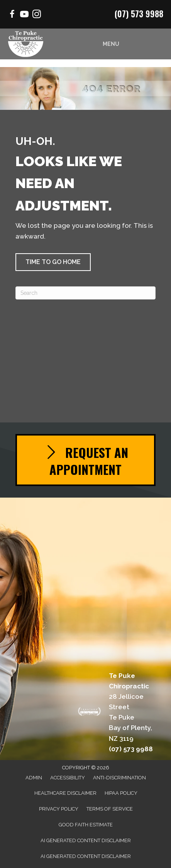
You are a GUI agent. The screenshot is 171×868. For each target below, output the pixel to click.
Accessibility (68, 778)
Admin (34, 778)
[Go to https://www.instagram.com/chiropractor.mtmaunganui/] (37, 15)
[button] (53, 262)
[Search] (85, 293)
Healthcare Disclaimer (65, 793)
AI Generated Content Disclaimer (86, 840)
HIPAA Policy (121, 793)
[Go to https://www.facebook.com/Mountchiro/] (12, 15)
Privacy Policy (59, 809)
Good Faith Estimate (86, 825)
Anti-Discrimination (119, 778)
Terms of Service (110, 809)
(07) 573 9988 (139, 13)
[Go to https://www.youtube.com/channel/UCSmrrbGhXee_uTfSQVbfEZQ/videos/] (24, 15)
